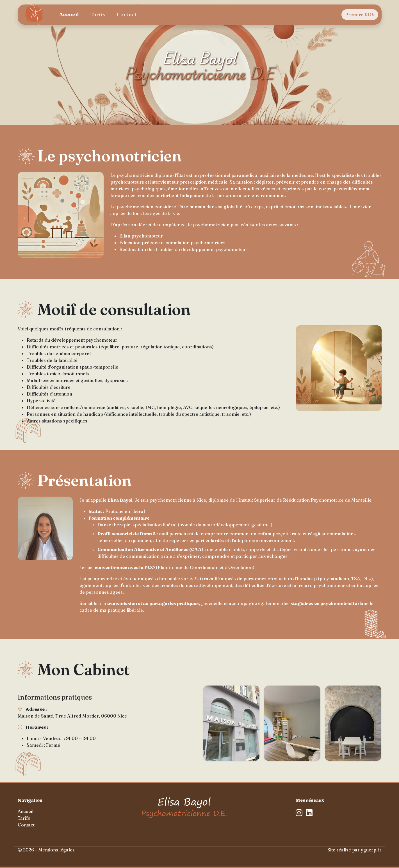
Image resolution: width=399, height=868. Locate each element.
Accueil (69, 14)
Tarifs (98, 14)
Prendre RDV (360, 15)
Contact (127, 14)
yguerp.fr (371, 850)
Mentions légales (56, 850)
